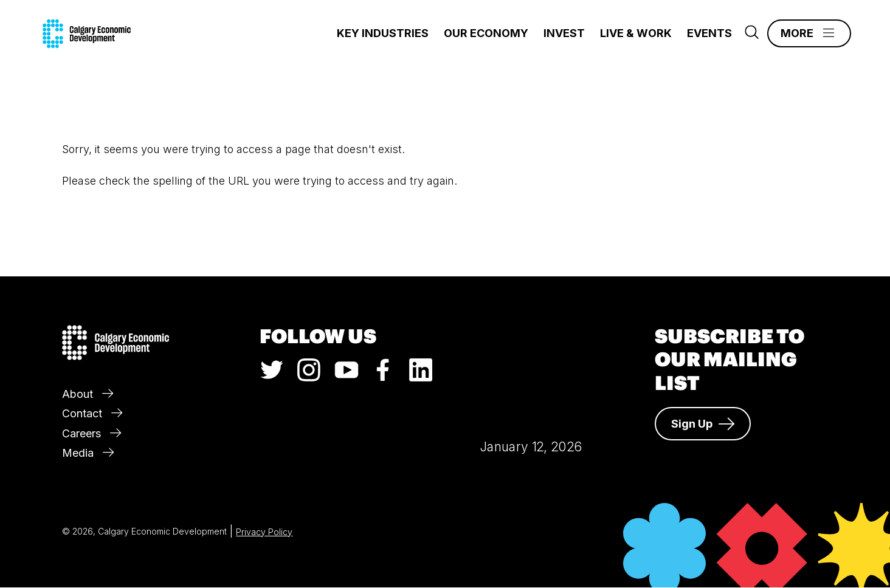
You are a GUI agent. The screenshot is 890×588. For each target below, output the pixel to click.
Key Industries (383, 33)
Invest (564, 33)
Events (709, 33)
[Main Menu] (809, 33)
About (88, 394)
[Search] (752, 35)
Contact (92, 413)
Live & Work (636, 33)
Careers (91, 433)
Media (88, 453)
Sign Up (703, 424)
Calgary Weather (531, 367)
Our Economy (486, 33)
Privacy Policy (264, 532)
